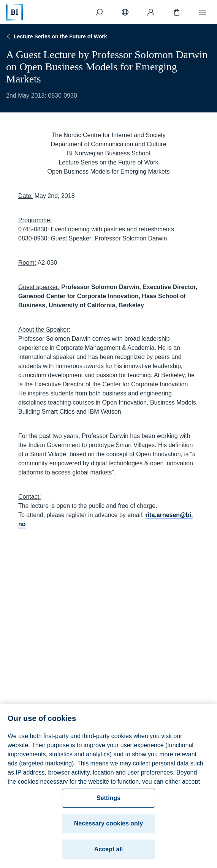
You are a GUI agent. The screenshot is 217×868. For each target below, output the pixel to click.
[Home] (14, 12)
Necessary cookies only (108, 826)
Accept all (109, 851)
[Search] (99, 12)
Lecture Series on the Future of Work (56, 36)
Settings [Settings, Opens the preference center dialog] (108, 800)
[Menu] (203, 12)
